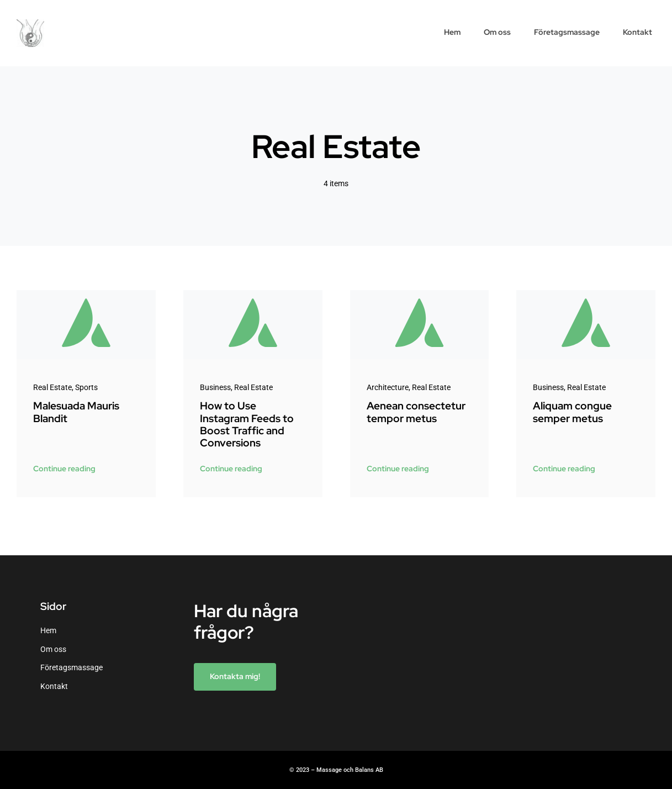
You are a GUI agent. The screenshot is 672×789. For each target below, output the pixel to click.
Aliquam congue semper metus (572, 412)
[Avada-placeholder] (86, 294)
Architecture (388, 387)
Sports (86, 387)
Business (215, 387)
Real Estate (52, 387)
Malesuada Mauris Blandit (76, 412)
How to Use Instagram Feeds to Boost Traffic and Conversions (247, 424)
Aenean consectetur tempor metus (416, 412)
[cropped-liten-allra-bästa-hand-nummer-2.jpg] (30, 23)
